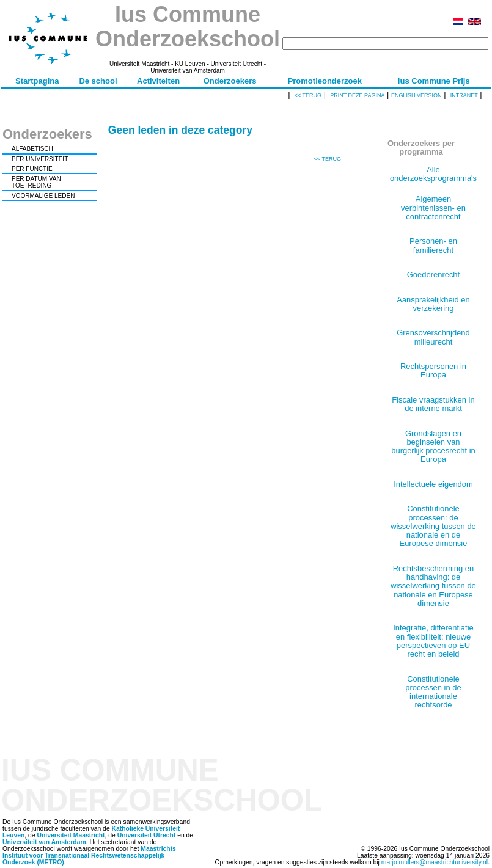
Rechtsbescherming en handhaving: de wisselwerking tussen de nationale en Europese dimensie (433, 586)
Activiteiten (158, 81)
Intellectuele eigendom (433, 484)
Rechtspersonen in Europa (433, 370)
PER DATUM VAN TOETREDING (36, 182)
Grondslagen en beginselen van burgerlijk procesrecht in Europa (433, 447)
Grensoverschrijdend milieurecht (433, 337)
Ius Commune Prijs (434, 81)
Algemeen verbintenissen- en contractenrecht (433, 208)
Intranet (464, 95)
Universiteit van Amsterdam (44, 842)
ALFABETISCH (32, 149)
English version (417, 95)
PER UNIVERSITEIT (40, 159)
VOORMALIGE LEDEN (43, 196)
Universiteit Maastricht (71, 835)
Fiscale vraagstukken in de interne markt (433, 404)
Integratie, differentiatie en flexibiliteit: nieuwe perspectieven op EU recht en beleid (433, 641)
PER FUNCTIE (32, 169)
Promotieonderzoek (325, 81)
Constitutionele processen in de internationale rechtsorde (433, 692)
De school (98, 81)
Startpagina (37, 81)
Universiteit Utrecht (147, 835)
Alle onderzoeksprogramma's (433, 174)
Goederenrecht (433, 275)
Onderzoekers (230, 81)
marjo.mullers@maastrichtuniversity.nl (435, 862)
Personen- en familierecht (433, 245)
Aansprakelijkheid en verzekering (433, 304)
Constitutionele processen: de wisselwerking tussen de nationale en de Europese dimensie (433, 526)
